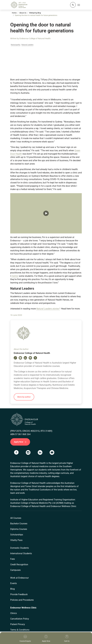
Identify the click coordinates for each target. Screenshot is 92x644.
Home (14, 13)
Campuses (15, 570)
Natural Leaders (27, 45)
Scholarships (17, 535)
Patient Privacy (18, 624)
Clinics (14, 613)
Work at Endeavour (19, 578)
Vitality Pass (16, 540)
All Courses (16, 518)
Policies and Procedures (22, 600)
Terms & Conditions (20, 630)
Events (14, 583)
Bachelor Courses (19, 524)
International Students (21, 553)
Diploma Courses (19, 529)
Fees (13, 559)
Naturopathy (16, 45)
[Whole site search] (73, 5)
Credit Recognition (19, 565)
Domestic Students (20, 548)
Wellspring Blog (35, 13)
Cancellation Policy (20, 619)
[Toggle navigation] (79, 5)
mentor (15, 276)
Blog (12, 589)
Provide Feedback (19, 594)
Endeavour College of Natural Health (35, 38)
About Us (23, 13)
